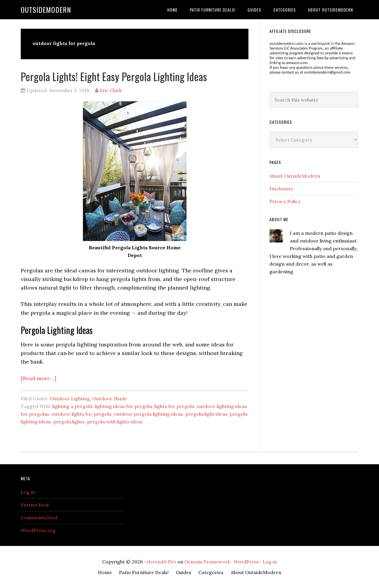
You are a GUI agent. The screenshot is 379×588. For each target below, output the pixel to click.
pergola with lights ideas (115, 422)
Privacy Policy (285, 201)
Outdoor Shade (110, 399)
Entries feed (35, 505)
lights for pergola (174, 406)
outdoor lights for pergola (81, 414)
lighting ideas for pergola (123, 406)
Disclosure (281, 189)
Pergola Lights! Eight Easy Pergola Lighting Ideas (114, 76)
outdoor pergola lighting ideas (148, 414)
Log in (28, 492)
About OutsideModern (295, 176)
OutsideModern (46, 9)
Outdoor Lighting (70, 399)
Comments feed (39, 518)
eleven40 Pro (161, 562)
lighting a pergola (72, 406)
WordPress (246, 562)
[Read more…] (38, 378)
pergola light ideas (206, 414)
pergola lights (69, 422)
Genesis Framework (207, 562)
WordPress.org (38, 530)
